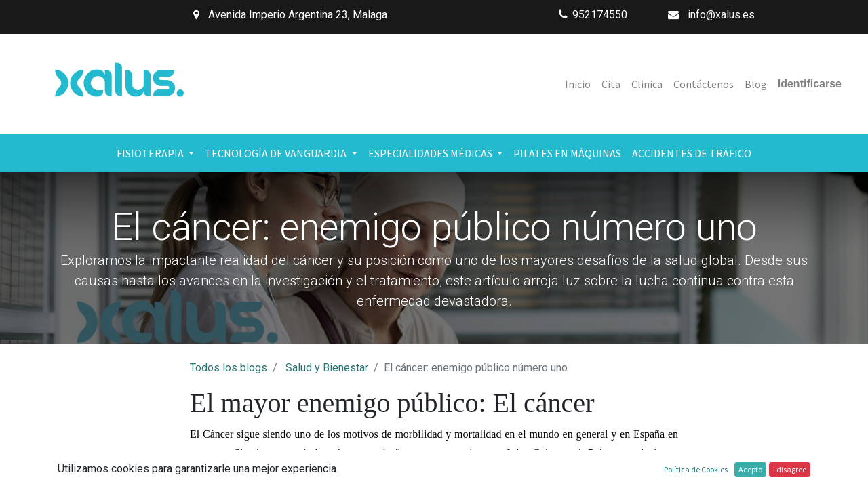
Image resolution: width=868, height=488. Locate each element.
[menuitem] (578, 84)
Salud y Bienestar (327, 368)
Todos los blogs (229, 368)
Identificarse (810, 84)
